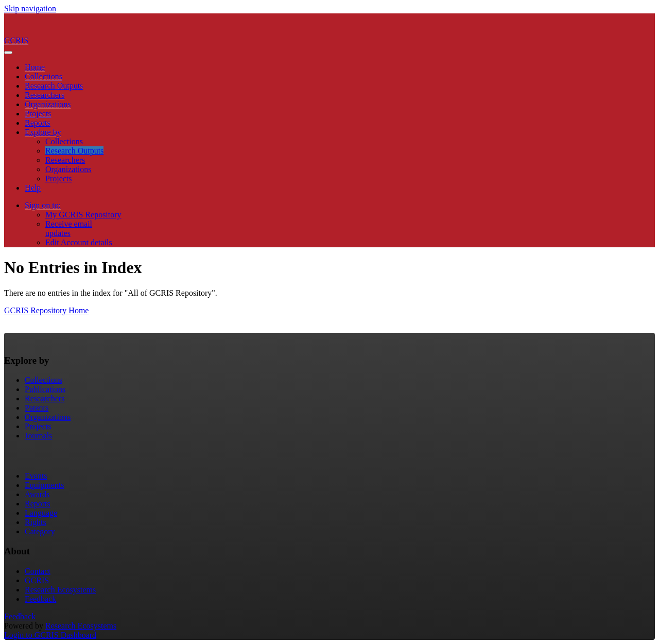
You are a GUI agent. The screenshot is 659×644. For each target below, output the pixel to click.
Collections (44, 77)
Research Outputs (54, 86)
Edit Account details (79, 242)
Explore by (43, 132)
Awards (37, 494)
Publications (45, 389)
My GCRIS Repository (83, 215)
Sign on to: (43, 205)
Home (35, 67)
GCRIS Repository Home (46, 310)
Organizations (48, 104)
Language (41, 513)
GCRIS (37, 580)
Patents (37, 408)
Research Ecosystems (60, 590)
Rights (36, 522)
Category (40, 531)
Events (36, 476)
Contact (38, 571)
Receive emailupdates (69, 228)
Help (33, 188)
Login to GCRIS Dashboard (50, 635)
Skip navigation (30, 9)
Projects (38, 114)
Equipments (44, 485)
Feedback (40, 599)
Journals (38, 436)
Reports (38, 123)
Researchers (45, 95)
